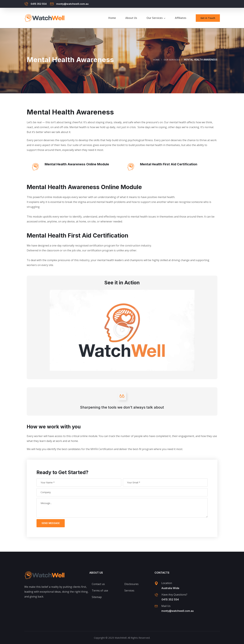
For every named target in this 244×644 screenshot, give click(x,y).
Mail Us (166, 606)
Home (112, 18)
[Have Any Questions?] (156, 595)
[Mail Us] (156, 606)
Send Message (51, 523)
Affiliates (181, 18)
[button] (122, 330)
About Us (131, 18)
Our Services (155, 18)
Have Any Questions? (174, 595)
